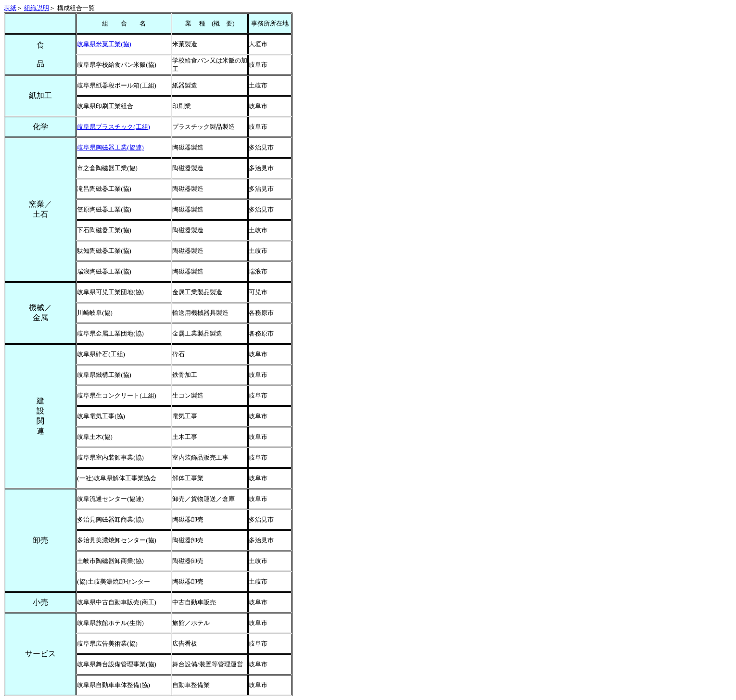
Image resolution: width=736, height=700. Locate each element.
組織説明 (37, 8)
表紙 (10, 8)
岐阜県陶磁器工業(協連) (110, 147)
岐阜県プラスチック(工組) (114, 127)
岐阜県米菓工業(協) (104, 44)
